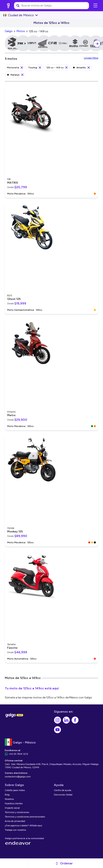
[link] (8, 6)
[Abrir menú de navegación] (95, 6)
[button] (64, 863)
